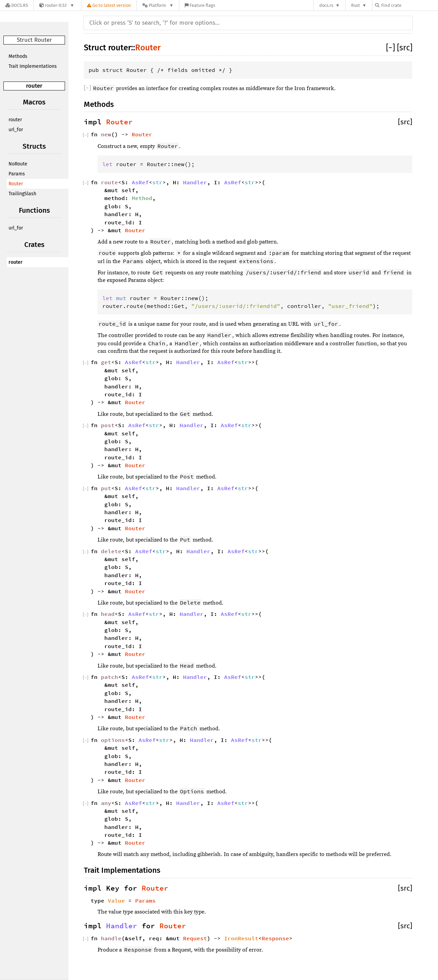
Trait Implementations (33, 66)
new (106, 134)
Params (17, 174)
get (106, 362)
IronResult (241, 938)
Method (142, 198)
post (108, 425)
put (106, 488)
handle (111, 938)
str (157, 182)
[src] (405, 48)
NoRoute (18, 164)
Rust (356, 5)
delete (111, 551)
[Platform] (158, 5)
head (108, 614)
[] (391, 48)
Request (195, 938)
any (106, 803)
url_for (16, 130)
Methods (18, 56)
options (113, 740)
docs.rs (326, 5)
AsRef (140, 182)
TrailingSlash (22, 194)
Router (16, 184)
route (109, 182)
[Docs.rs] (17, 5)
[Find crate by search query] (409, 5)
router (34, 86)
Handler (195, 182)
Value (116, 901)
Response (275, 938)
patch (109, 677)
